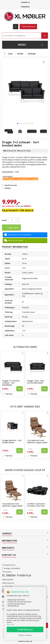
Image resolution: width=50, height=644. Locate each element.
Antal (4, 220)
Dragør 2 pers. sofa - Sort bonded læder (36, 382)
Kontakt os (26, 2)
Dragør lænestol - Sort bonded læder (12, 441)
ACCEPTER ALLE (25, 630)
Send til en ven (11, 185)
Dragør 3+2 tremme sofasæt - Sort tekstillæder (11, 383)
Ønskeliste (25, 7)
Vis (20, 389)
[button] (18, 123)
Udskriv (8, 188)
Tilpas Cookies (25, 635)
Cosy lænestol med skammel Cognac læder (37, 441)
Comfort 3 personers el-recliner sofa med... (36, 505)
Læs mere (10, 624)
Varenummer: (8, 172)
